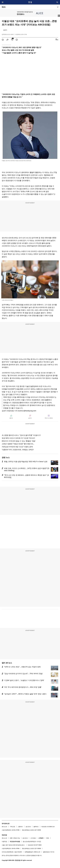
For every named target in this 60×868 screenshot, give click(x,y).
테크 (4, 7)
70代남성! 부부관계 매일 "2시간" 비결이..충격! (17, 447)
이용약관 (4, 842)
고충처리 (20, 827)
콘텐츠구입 (17, 838)
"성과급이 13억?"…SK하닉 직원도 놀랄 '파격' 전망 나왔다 (25, 694)
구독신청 (12, 827)
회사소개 (4, 827)
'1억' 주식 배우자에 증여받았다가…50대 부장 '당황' (23, 687)
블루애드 (36, 827)
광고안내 (28, 827)
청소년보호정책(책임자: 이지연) (32, 842)
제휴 (11, 838)
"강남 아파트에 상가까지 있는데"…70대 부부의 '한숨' (23, 674)
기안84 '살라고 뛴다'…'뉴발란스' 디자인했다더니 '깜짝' (24, 680)
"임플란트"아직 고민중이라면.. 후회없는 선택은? (18, 450)
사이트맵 (33, 838)
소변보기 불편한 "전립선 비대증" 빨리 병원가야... (18, 444)
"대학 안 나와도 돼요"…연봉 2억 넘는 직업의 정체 (22, 667)
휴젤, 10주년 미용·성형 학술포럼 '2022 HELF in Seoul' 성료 (26, 462)
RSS (48, 838)
